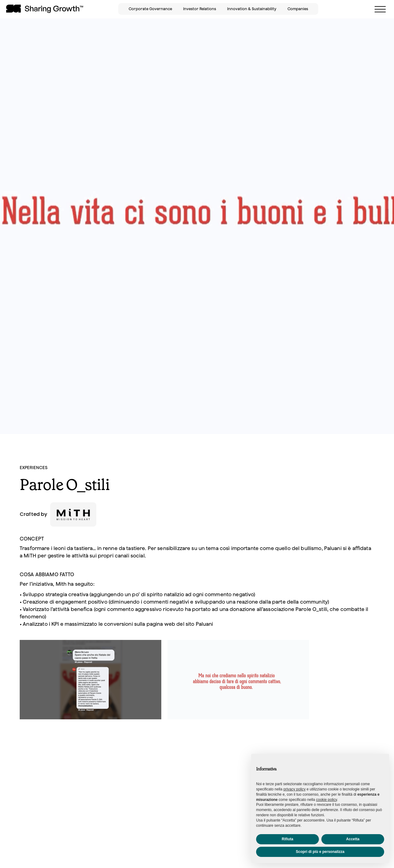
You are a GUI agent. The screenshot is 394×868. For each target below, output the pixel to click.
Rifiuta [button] (287, 839)
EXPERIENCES (34, 468)
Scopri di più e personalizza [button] (320, 852)
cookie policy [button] (327, 800)
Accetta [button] (353, 839)
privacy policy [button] (295, 789)
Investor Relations (200, 9)
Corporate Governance (150, 9)
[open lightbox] (90, 682)
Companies (298, 9)
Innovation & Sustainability (252, 9)
